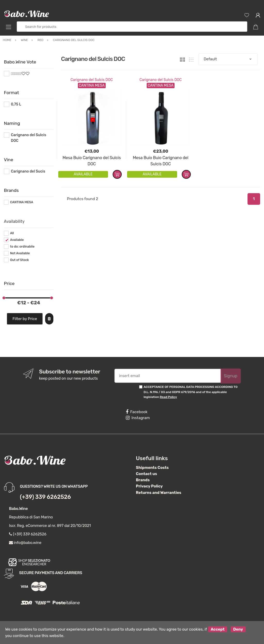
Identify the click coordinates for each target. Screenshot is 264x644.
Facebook (137, 412)
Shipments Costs (152, 468)
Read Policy (168, 397)
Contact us (146, 474)
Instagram (138, 418)
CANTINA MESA (22, 202)
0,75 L (16, 104)
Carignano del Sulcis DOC (92, 80)
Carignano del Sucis (28, 171)
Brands (143, 480)
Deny (238, 629)
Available (17, 240)
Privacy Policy (149, 486)
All (12, 233)
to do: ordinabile (22, 247)
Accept (218, 629)
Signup (230, 376)
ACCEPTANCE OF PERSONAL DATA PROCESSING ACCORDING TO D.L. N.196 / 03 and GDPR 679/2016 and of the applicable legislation (191, 392)
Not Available (20, 253)
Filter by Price (25, 319)
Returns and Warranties (159, 493)
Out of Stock (19, 260)
